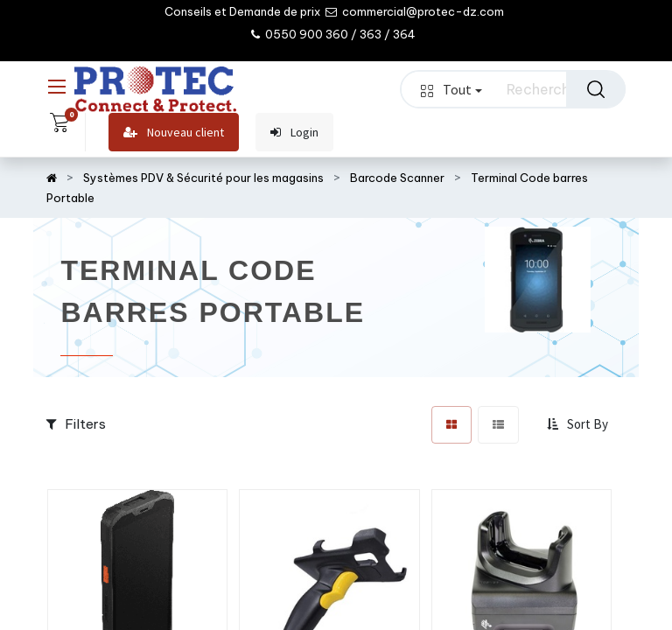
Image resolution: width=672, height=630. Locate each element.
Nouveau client (174, 133)
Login (294, 133)
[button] (579, 424)
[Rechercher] (596, 89)
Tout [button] (451, 89)
